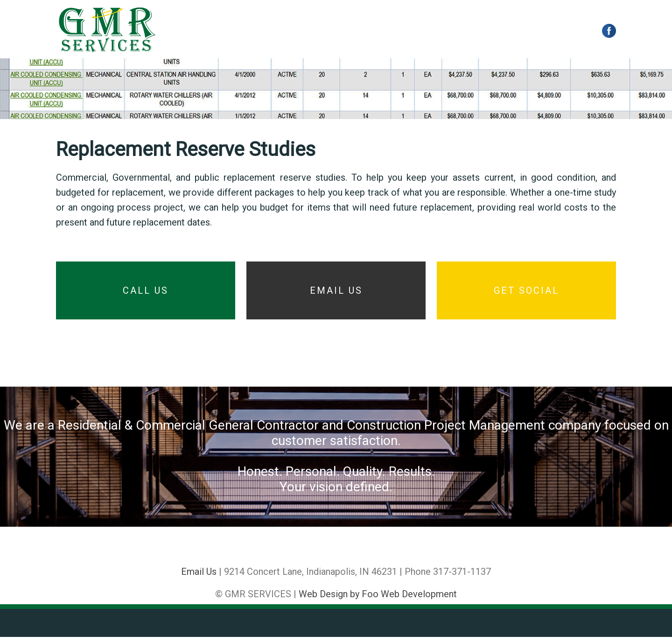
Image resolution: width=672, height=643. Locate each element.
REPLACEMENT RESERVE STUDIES (402, 31)
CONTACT (495, 31)
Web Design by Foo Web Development (378, 600)
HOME (192, 31)
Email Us (199, 578)
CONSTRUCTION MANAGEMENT (273, 31)
